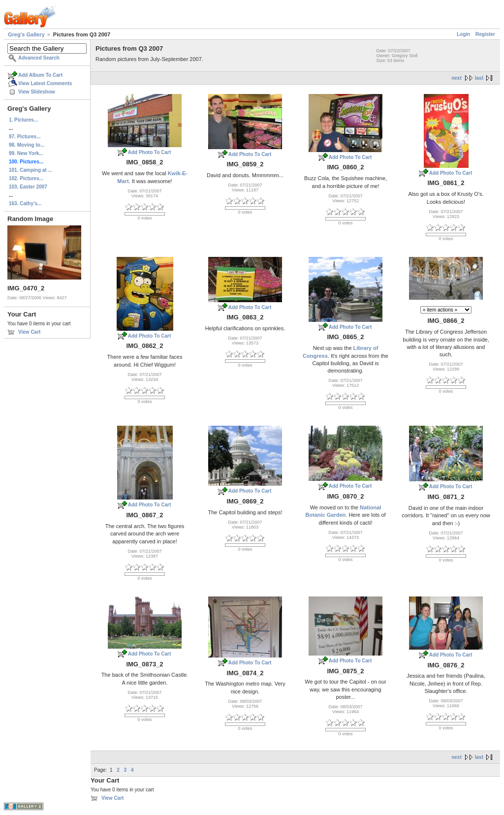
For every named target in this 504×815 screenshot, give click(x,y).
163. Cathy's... (25, 204)
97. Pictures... (25, 137)
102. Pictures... (26, 178)
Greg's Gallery (26, 34)
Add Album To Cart (40, 75)
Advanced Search (39, 58)
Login (463, 34)
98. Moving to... (27, 145)
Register (485, 34)
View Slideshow (37, 92)
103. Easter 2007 (28, 187)
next (457, 78)
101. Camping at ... (31, 170)
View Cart (29, 332)
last (479, 78)
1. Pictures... (23, 120)
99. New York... (26, 153)
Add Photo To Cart (150, 152)
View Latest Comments (45, 83)
